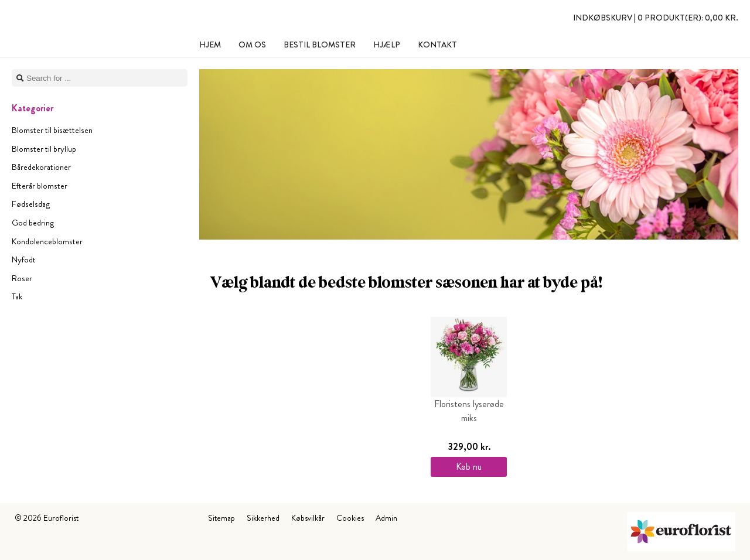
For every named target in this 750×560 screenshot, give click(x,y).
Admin (386, 518)
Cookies (350, 518)
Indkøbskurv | (656, 18)
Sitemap (221, 518)
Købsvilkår (308, 518)
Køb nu (469, 467)
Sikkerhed (263, 518)
